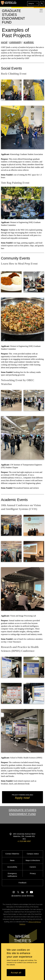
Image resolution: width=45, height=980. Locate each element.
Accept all (16, 973)
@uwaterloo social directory (22, 896)
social (4, 42)
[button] (33, 4)
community (15, 42)
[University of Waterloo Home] (9, 3)
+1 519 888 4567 (24, 841)
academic (29, 42)
